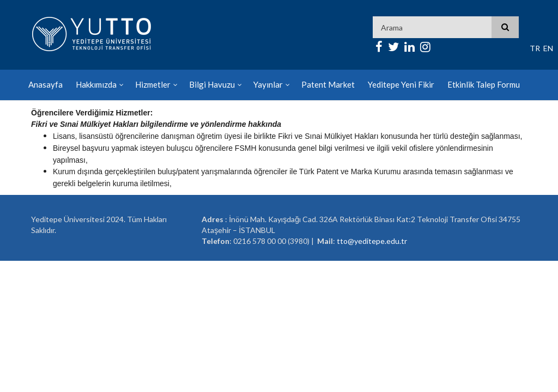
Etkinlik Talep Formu (484, 84)
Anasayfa (46, 84)
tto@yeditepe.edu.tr (372, 241)
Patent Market (328, 84)
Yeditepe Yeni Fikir (401, 84)
